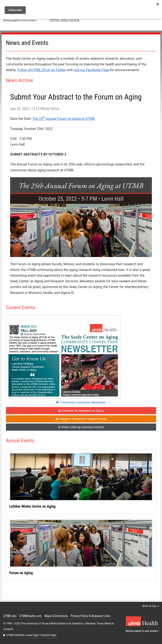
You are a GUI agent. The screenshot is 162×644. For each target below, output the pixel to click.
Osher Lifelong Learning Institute (81, 427)
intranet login (48, 635)
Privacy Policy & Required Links (90, 616)
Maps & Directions (56, 616)
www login (32, 635)
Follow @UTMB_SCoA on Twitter (42, 70)
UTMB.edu (10, 616)
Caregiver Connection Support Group (81, 419)
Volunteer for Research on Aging (81, 411)
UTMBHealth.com (30, 616)
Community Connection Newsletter (81, 402)
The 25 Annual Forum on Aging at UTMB (63, 119)
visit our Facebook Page (91, 70)
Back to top (151, 606)
